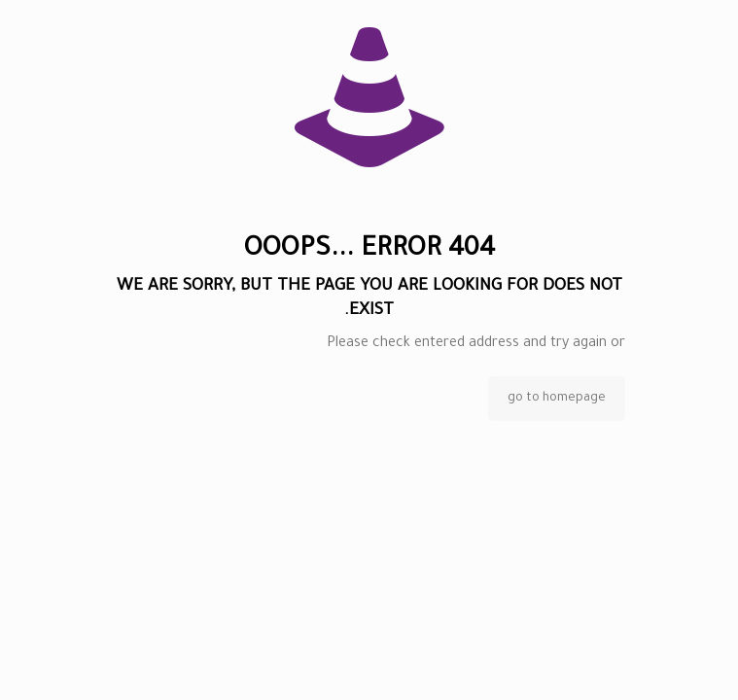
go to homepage (557, 399)
